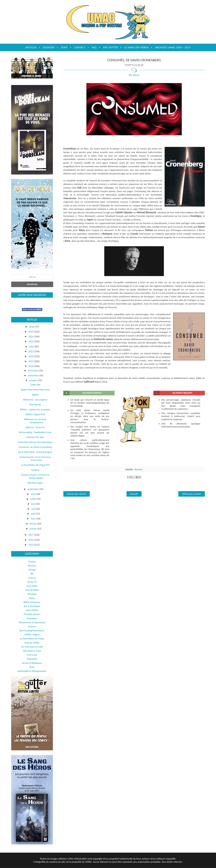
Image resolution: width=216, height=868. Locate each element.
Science (32, 626)
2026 (32, 327)
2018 (31, 366)
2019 (31, 361)
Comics (32, 562)
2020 (31, 356)
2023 (31, 341)
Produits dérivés (32, 614)
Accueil (134, 494)
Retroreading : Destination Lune (35, 432)
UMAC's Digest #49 (35, 414)
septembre (33, 489)
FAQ (94, 47)
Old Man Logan (35, 483)
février (33, 524)
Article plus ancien (192, 494)
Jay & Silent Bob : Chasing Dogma (35, 452)
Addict (35, 395)
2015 (31, 545)
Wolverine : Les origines (35, 400)
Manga (32, 570)
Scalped (35, 470)
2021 (31, 351)
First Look (32, 655)
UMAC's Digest (32, 635)
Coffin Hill (35, 385)
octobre (34, 380)
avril (33, 514)
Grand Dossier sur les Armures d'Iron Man (35, 459)
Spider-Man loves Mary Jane (35, 390)
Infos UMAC (32, 610)
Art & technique (32, 606)
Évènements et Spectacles (32, 622)
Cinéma (32, 578)
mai (33, 509)
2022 (32, 347)
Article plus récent (76, 494)
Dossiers (49, 47)
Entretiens (32, 618)
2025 (31, 332)
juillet (33, 499)
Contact (80, 47)
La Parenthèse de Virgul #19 (35, 465)
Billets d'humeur (32, 602)
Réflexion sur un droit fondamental (35, 421)
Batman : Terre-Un (35, 427)
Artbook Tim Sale (35, 437)
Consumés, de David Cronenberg (35, 447)
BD (32, 574)
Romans (139, 469)
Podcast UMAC (32, 643)
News (32, 598)
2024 (31, 337)
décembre (34, 371)
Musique (32, 594)
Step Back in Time (32, 651)
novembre (33, 375)
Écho (32, 667)
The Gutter (110, 47)
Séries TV (32, 582)
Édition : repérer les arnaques (35, 409)
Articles (31, 47)
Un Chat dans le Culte (32, 647)
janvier (33, 529)
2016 (31, 540)
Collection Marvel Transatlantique (35, 442)
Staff (64, 47)
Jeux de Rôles (32, 590)
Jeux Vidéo (32, 586)
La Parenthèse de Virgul (32, 639)
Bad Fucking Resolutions (32, 630)
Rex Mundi (35, 405)
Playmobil (32, 659)
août (34, 494)
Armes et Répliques (32, 663)
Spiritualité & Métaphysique (32, 671)
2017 (31, 535)
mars (34, 519)
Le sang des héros (137, 47)
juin (34, 504)
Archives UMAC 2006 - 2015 (173, 47)
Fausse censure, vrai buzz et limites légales (35, 476)
